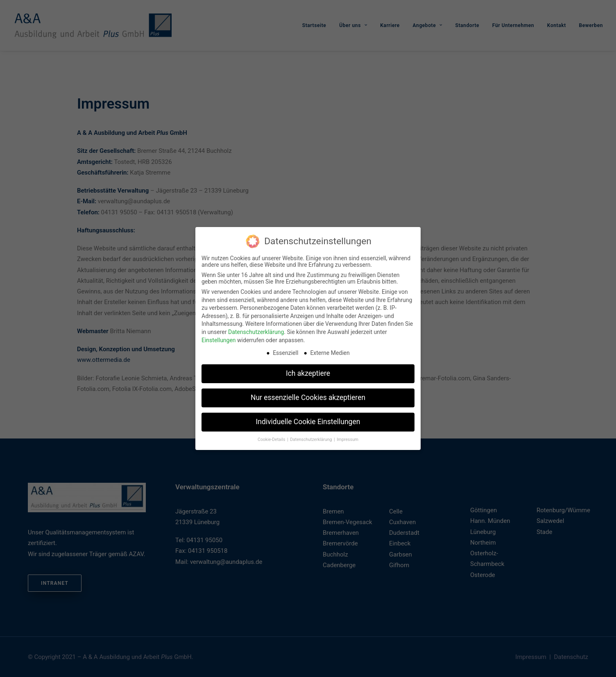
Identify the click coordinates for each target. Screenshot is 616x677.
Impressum (348, 438)
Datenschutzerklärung (256, 330)
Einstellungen (219, 338)
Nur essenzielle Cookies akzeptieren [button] (308, 396)
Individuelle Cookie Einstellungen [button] (308, 420)
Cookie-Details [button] (272, 438)
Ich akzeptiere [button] (308, 372)
